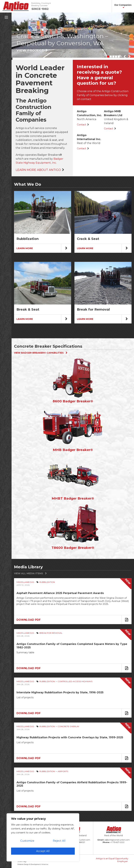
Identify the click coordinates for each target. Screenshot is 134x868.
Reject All (59, 841)
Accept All (43, 851)
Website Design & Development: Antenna (33, 864)
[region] (43, 837)
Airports (63, 771)
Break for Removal (51, 633)
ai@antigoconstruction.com (117, 840)
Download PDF (29, 620)
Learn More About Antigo (38, 170)
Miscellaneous (25, 582)
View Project (30, 50)
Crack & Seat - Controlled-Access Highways (77, 30)
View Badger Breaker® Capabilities (39, 353)
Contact (82, 125)
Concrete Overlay (68, 726)
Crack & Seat (30, 30)
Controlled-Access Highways (75, 681)
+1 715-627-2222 (117, 842)
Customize (27, 841)
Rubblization (47, 582)
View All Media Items (29, 573)
